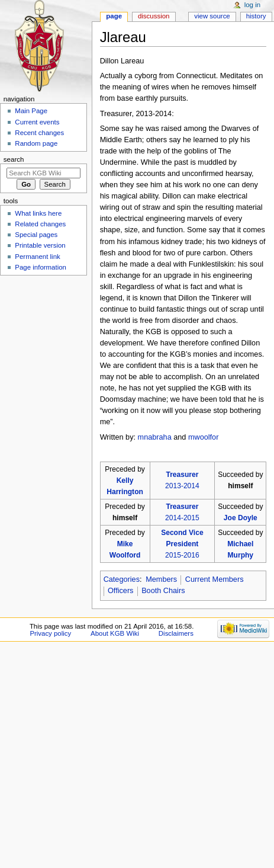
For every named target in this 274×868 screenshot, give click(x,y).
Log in (252, 5)
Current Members (215, 579)
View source (212, 16)
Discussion (154, 16)
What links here (38, 213)
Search (14, 159)
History (256, 16)
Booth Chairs (163, 591)
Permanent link (37, 257)
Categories (122, 579)
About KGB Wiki (115, 633)
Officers (120, 591)
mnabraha (155, 437)
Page (114, 16)
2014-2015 (182, 518)
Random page (36, 143)
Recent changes (39, 133)
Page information (41, 267)
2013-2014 (182, 486)
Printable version (40, 245)
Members (161, 579)
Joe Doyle (241, 518)
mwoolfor (203, 437)
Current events (37, 122)
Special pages (36, 235)
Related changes (40, 224)
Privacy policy (50, 633)
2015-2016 (182, 555)
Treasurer (182, 475)
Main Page (31, 111)
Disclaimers (176, 633)
